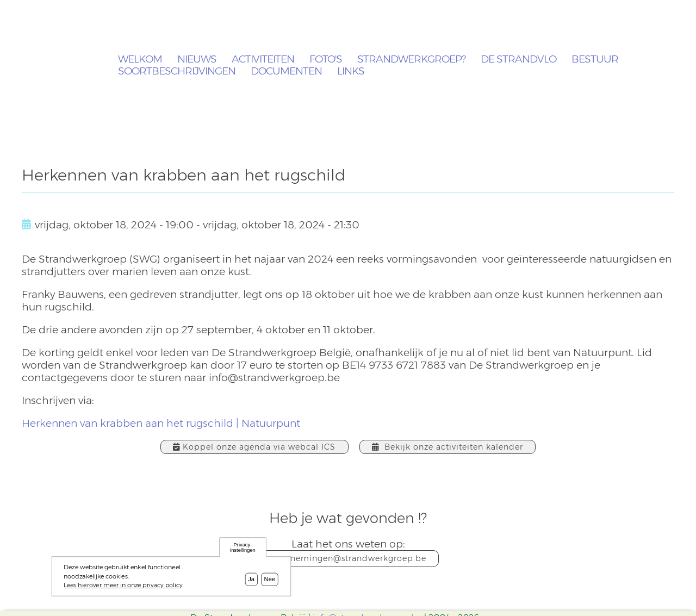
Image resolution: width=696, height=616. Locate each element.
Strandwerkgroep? (411, 60)
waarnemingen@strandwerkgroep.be (348, 558)
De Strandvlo (518, 60)
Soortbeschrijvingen (177, 71)
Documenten (286, 71)
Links (351, 71)
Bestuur (595, 60)
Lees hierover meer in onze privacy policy (123, 587)
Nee (270, 581)
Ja (251, 581)
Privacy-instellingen (243, 549)
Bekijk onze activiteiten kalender (448, 447)
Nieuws (197, 60)
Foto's (326, 60)
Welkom (140, 60)
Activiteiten (263, 60)
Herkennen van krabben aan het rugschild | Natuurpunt (161, 423)
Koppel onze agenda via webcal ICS (254, 447)
